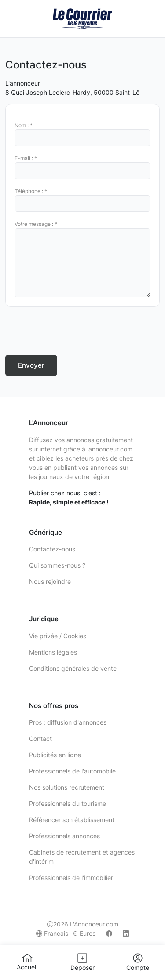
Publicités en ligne (55, 755)
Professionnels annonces (64, 836)
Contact (40, 739)
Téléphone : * (31, 191)
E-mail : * (26, 158)
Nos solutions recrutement (67, 787)
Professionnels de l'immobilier (71, 878)
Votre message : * (36, 224)
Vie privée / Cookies (58, 636)
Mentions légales (53, 652)
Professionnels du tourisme (68, 803)
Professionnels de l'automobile (72, 771)
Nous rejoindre (50, 581)
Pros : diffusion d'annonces (68, 722)
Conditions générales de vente (73, 668)
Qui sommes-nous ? (57, 565)
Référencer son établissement (72, 820)
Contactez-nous (52, 549)
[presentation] (72, 331)
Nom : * (24, 125)
